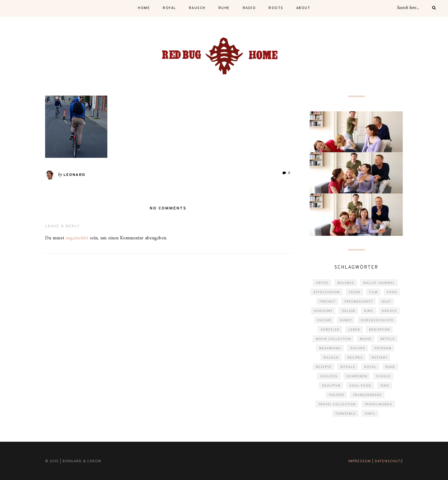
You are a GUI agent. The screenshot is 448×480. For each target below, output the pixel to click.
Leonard (75, 175)
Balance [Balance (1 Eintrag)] (346, 283)
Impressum (359, 461)
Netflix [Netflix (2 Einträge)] (388, 339)
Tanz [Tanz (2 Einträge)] (385, 386)
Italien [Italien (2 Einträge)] (348, 311)
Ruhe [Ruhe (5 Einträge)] (390, 367)
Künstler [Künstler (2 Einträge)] (330, 330)
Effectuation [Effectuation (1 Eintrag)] (327, 292)
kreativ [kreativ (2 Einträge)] (390, 311)
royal (169, 8)
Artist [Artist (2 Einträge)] (322, 283)
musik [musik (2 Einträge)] (366, 339)
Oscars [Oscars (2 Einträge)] (358, 348)
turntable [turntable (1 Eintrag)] (345, 414)
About (303, 8)
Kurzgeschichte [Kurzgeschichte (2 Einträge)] (377, 320)
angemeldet (77, 238)
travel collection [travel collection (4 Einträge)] (337, 405)
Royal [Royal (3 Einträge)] (370, 367)
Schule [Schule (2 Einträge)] (383, 376)
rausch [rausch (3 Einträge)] (331, 358)
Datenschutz (389, 461)
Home (144, 8)
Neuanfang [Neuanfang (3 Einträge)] (330, 348)
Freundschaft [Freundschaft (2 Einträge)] (359, 302)
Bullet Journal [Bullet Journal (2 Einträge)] (379, 283)
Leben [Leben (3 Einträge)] (354, 330)
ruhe (224, 8)
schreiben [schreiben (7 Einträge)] (357, 376)
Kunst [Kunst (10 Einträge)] (346, 320)
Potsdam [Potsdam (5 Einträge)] (383, 348)
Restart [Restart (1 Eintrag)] (380, 358)
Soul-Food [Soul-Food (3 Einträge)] (360, 386)
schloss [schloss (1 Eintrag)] (329, 376)
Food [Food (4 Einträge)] (392, 292)
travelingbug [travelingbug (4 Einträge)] (378, 405)
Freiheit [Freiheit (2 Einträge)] (327, 302)
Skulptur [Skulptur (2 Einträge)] (331, 386)
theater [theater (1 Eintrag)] (336, 395)
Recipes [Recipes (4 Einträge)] (355, 358)
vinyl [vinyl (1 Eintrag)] (370, 414)
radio (249, 8)
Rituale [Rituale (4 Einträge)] (348, 367)
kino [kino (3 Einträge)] (369, 311)
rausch (197, 8)
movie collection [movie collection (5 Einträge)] (333, 339)
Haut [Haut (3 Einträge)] (386, 302)
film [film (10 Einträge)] (373, 292)
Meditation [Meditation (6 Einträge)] (379, 330)
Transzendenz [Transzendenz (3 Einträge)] (367, 395)
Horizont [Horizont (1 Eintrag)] (323, 311)
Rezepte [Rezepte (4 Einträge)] (324, 367)
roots (276, 8)
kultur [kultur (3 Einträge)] (324, 320)
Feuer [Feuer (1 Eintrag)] (355, 292)
